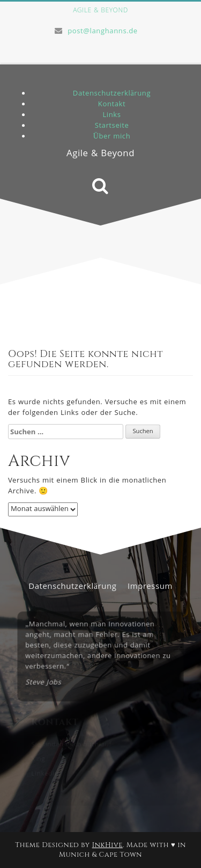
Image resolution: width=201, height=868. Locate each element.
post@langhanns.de (103, 32)
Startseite (112, 126)
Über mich (112, 137)
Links (111, 115)
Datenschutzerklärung (112, 94)
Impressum (150, 587)
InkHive (107, 845)
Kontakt (112, 105)
